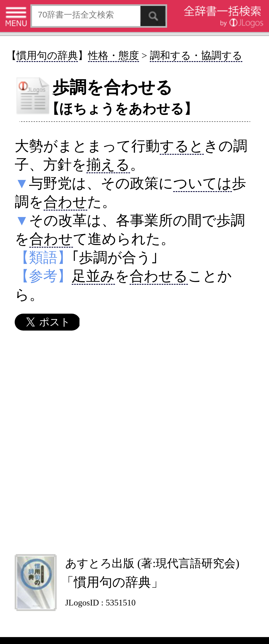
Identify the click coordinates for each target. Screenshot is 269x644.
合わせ (65, 202)
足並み (93, 276)
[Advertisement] (134, 442)
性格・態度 (114, 56)
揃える (108, 164)
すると (182, 146)
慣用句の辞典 (47, 56)
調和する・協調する (196, 56)
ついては (203, 183)
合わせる (159, 276)
